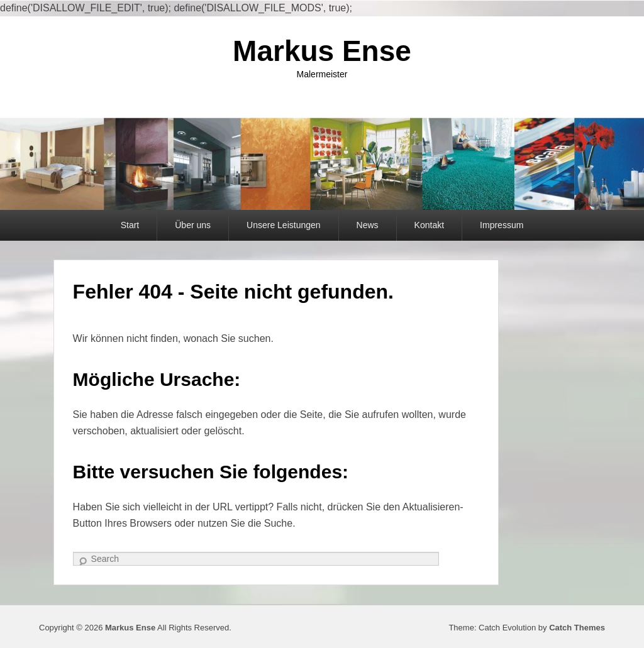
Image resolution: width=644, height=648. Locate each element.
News (368, 225)
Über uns (193, 225)
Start (130, 225)
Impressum (502, 225)
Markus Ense (322, 51)
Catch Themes (577, 628)
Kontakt (429, 225)
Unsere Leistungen (284, 225)
